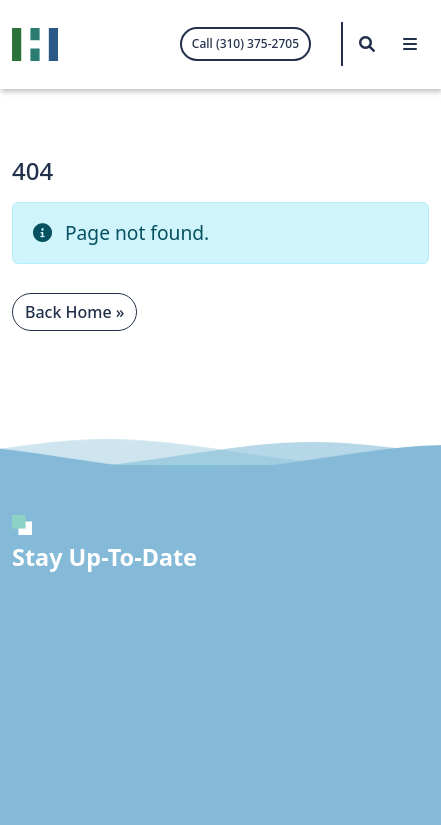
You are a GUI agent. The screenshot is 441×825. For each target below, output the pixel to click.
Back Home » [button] (74, 312)
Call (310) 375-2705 (245, 43)
